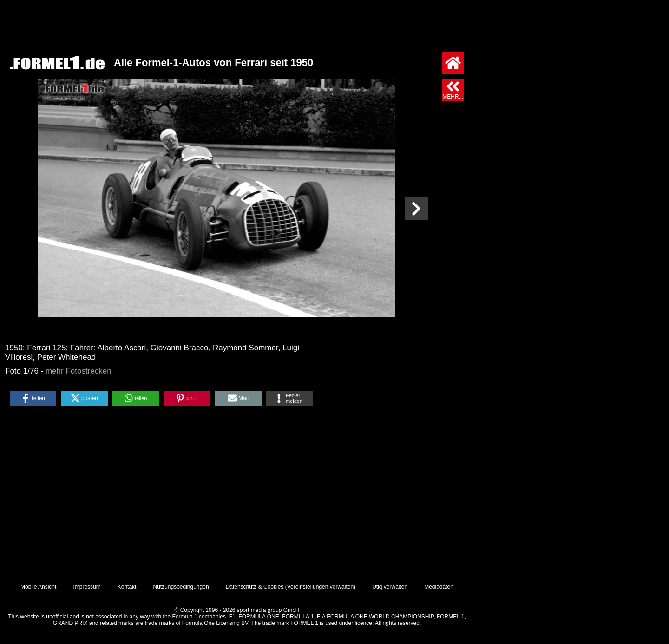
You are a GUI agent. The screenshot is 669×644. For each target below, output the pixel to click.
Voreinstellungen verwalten (320, 587)
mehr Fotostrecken (79, 371)
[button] (33, 398)
